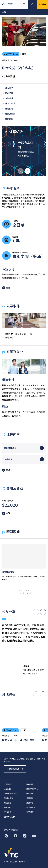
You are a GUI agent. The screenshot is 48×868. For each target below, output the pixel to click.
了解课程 (8, 784)
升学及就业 (9, 103)
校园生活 (8, 803)
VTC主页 (8, 812)
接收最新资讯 (15, 769)
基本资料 (8, 93)
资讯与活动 (9, 798)
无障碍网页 (31, 808)
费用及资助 (9, 114)
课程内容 (8, 109)
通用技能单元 (10, 448)
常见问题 (30, 812)
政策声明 (30, 803)
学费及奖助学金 (10, 794)
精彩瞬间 (8, 119)
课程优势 (8, 88)
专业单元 (8, 459)
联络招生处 (31, 784)
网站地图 (30, 794)
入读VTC (8, 789)
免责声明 (30, 798)
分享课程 (8, 77)
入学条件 (8, 98)
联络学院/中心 (32, 789)
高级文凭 (6, 400)
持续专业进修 (10, 817)
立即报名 (42, 4)
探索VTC (8, 808)
